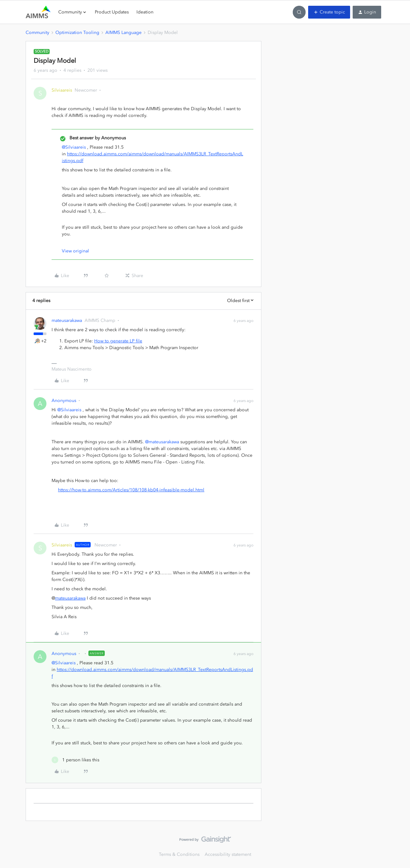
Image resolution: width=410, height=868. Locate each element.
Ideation (145, 12)
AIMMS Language (123, 33)
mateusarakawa (67, 320)
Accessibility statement (228, 854)
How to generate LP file (118, 341)
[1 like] (75, 760)
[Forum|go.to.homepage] (38, 12)
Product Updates (112, 12)
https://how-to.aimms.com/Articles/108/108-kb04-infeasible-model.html (131, 490)
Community (37, 33)
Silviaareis (62, 90)
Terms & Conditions (179, 854)
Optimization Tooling (77, 33)
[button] (329, 12)
